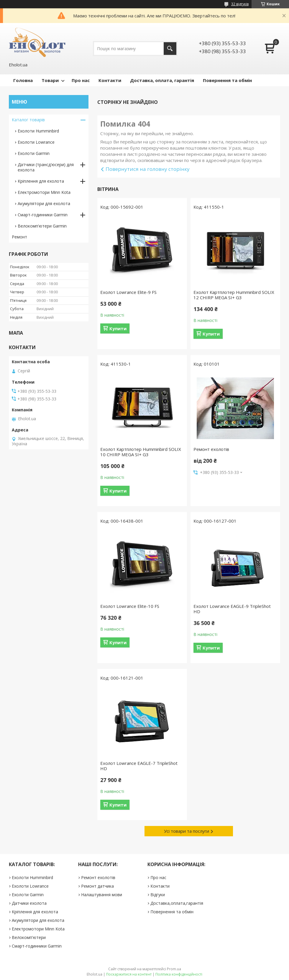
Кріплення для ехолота (41, 181)
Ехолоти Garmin (34, 153)
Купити (118, 328)
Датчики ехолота (29, 903)
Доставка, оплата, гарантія (162, 80)
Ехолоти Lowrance (36, 142)
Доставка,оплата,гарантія (177, 903)
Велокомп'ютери (29, 937)
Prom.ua (174, 969)
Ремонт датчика (97, 886)
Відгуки (158, 895)
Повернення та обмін (227, 80)
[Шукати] (170, 49)
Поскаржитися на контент (129, 974)
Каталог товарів (28, 120)
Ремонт (19, 237)
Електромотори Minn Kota (44, 192)
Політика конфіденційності (179, 974)
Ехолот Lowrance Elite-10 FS (130, 606)
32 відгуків (240, 4)
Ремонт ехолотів (211, 449)
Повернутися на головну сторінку (148, 169)
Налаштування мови (102, 895)
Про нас (81, 80)
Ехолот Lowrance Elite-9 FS (128, 292)
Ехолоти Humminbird (38, 131)
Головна (23, 80)
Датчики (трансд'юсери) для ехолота (46, 167)
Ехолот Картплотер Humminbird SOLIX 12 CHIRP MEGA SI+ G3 (234, 295)
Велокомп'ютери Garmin (42, 226)
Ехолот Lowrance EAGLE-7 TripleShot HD (139, 766)
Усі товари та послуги (187, 831)
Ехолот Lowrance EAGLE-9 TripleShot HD (232, 609)
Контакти (110, 80)
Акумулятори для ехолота (44, 203)
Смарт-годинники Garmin (43, 215)
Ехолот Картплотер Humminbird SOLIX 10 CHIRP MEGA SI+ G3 (141, 452)
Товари (50, 80)
